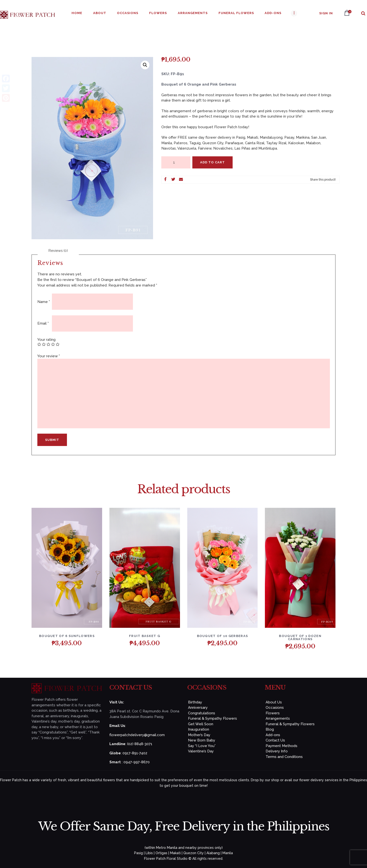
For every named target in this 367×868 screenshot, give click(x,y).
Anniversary (198, 708)
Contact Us (275, 740)
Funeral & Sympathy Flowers (212, 718)
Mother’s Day (199, 735)
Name (44, 302)
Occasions (275, 708)
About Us (274, 702)
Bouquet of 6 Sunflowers (67, 636)
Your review (49, 356)
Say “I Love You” (202, 746)
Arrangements (278, 718)
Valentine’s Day (201, 751)
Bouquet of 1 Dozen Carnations (300, 637)
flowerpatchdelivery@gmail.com (137, 735)
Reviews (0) (58, 251)
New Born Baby (202, 740)
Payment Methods (281, 746)
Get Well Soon (201, 724)
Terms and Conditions (284, 757)
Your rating (46, 340)
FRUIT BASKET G (145, 636)
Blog (270, 729)
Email (43, 323)
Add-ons (273, 735)
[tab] (58, 251)
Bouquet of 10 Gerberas (223, 636)
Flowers (273, 713)
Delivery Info (277, 751)
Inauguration (199, 729)
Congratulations (202, 713)
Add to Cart (212, 162)
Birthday (195, 702)
